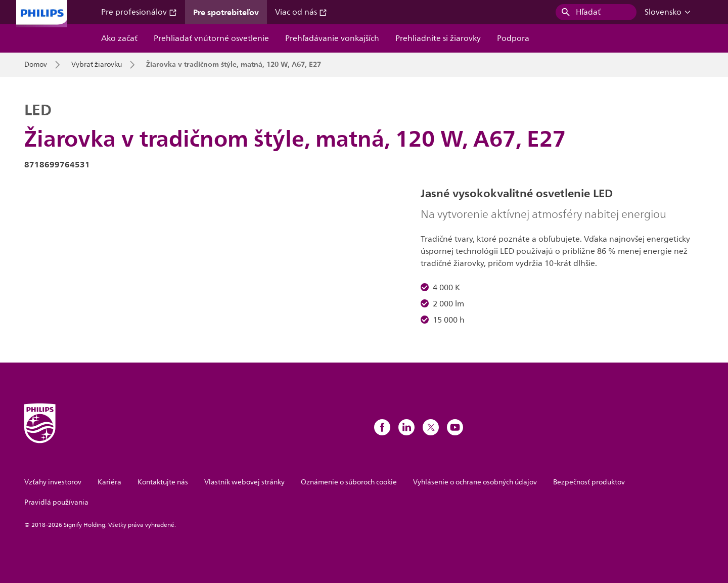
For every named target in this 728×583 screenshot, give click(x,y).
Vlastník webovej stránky (244, 482)
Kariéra (109, 482)
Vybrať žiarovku (97, 65)
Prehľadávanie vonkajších (332, 38)
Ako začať (119, 38)
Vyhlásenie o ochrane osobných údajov (475, 482)
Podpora (513, 38)
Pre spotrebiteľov (226, 12)
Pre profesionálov (139, 12)
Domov (36, 65)
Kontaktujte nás (163, 482)
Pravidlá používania (56, 502)
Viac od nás (301, 12)
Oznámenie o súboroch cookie (349, 482)
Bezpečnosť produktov (589, 482)
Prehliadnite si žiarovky (438, 38)
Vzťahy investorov (53, 482)
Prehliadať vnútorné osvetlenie (211, 38)
